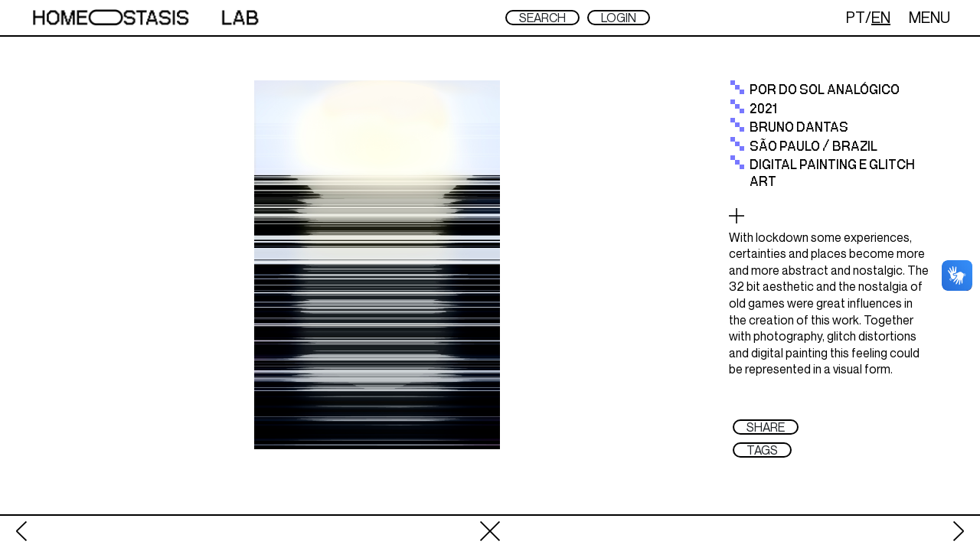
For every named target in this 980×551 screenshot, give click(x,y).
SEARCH (542, 18)
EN (881, 17)
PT (856, 17)
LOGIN (619, 18)
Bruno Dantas (799, 128)
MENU (929, 17)
